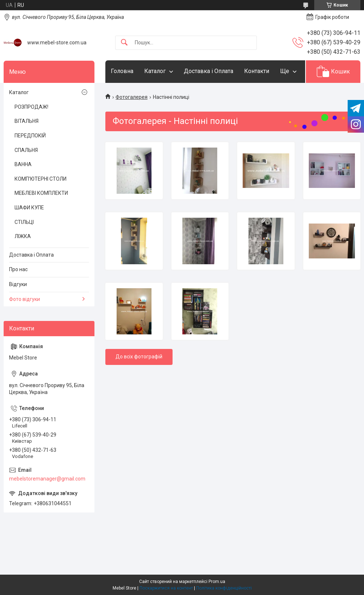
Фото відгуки (25, 299)
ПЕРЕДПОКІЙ (30, 136)
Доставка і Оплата (209, 71)
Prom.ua (217, 582)
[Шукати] (124, 43)
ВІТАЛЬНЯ (27, 121)
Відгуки (18, 284)
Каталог (155, 71)
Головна (122, 71)
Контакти (257, 71)
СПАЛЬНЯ (26, 150)
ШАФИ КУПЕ (29, 208)
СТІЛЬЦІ (24, 222)
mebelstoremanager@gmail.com (47, 479)
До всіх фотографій (139, 357)
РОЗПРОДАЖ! (31, 107)
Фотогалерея (132, 97)
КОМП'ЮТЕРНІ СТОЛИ (41, 179)
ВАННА (23, 164)
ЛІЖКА (23, 236)
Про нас (18, 269)
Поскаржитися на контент (166, 588)
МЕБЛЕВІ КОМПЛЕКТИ (41, 193)
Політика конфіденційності (224, 588)
